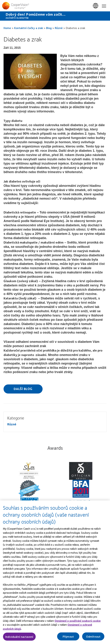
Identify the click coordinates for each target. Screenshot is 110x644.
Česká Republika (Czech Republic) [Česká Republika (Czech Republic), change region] (96, 6)
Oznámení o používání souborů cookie (78, 622)
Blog (49, 28)
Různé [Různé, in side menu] (12, 424)
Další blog (23, 389)
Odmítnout (93, 638)
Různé (59, 28)
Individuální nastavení (19, 638)
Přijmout (68, 638)
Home (7, 28)
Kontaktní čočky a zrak (29, 28)
